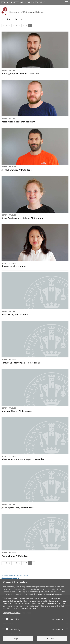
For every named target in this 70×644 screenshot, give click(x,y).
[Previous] (3, 25)
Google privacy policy (12, 613)
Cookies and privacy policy (49, 606)
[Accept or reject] (8, 619)
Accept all (52, 639)
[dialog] (35, 612)
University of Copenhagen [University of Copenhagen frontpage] (10, 578)
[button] (66, 2)
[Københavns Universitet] (4, 11)
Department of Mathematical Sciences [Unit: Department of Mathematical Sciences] (15, 576)
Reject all (18, 639)
